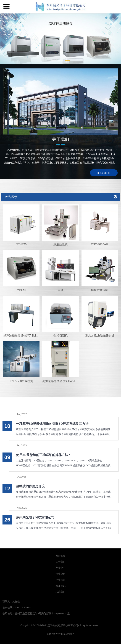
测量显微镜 (60, 244)
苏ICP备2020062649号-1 (61, 634)
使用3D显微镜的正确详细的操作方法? (43, 455)
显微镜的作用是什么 (30, 486)
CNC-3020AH (99, 244)
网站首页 (60, 556)
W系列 (21, 290)
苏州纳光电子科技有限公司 (35, 517)
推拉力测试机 (99, 290)
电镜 (60, 290)
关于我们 (60, 562)
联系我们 (60, 592)
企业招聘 (60, 580)
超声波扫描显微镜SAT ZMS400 (23, 335)
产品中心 (60, 568)
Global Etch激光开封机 (100, 335)
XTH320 (22, 244)
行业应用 (60, 574)
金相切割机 (60, 335)
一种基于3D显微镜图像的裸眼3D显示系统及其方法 (52, 424)
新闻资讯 (60, 586)
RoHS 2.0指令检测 (21, 381)
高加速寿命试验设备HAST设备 (62, 381)
